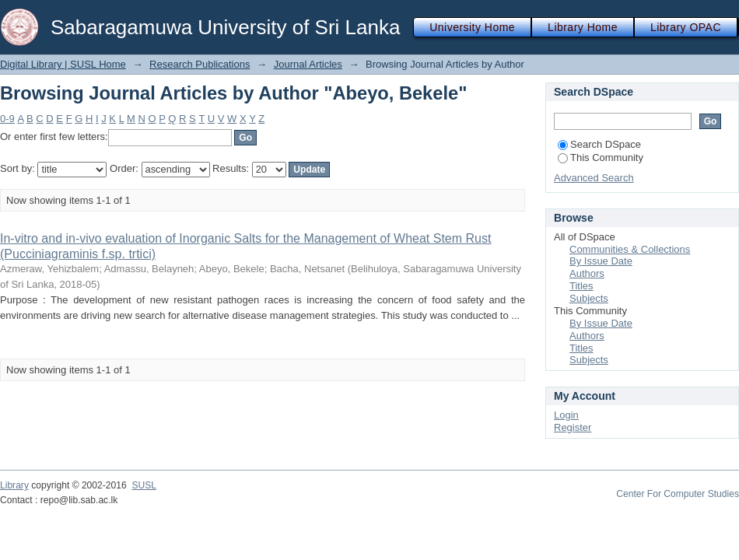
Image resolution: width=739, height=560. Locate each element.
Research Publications (200, 64)
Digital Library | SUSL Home (63, 64)
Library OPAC (686, 27)
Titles (581, 286)
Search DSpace (599, 144)
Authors (587, 273)
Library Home (583, 27)
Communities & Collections (630, 249)
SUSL (144, 485)
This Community (601, 157)
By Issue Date (601, 261)
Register (573, 427)
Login (566, 415)
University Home (472, 27)
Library (14, 485)
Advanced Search (594, 178)
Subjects (589, 298)
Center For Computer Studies (678, 494)
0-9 (7, 119)
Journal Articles (308, 64)
